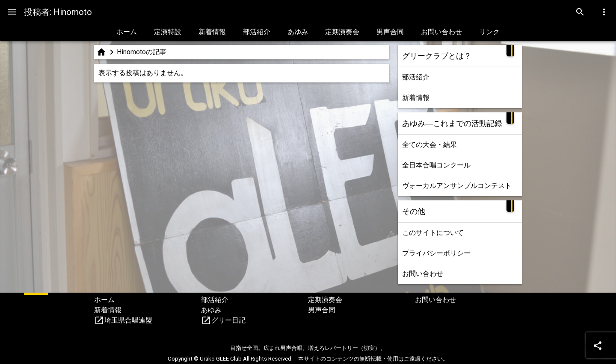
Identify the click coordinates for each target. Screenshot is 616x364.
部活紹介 (257, 32)
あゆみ (298, 32)
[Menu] (12, 12)
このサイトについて (433, 233)
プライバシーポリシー (436, 253)
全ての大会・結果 (429, 145)
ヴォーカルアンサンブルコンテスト (457, 186)
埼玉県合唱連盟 (128, 320)
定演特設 (168, 32)
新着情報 (212, 32)
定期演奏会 (342, 32)
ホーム (127, 32)
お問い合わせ (441, 32)
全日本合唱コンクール (436, 165)
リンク (489, 32)
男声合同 (390, 32)
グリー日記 (228, 320)
